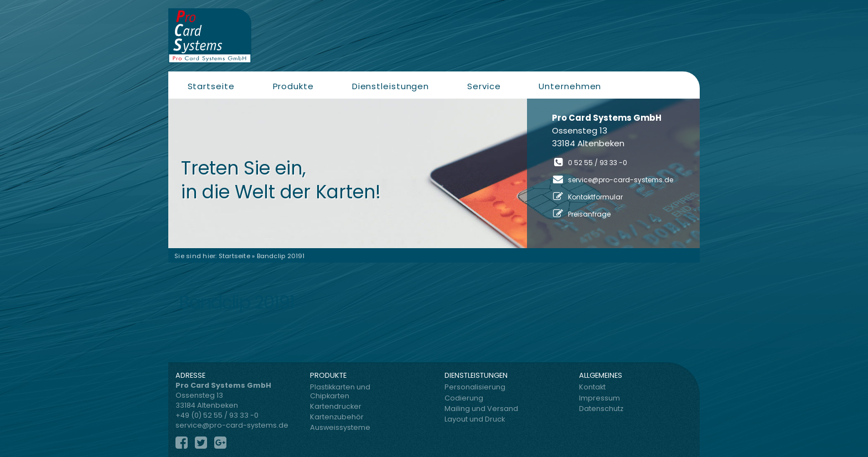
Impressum (600, 398)
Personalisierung (475, 387)
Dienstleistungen (391, 86)
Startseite (211, 86)
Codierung (464, 398)
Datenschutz (601, 409)
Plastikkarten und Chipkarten (340, 391)
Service (484, 86)
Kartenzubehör (337, 417)
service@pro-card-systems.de (621, 180)
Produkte (293, 86)
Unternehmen (570, 86)
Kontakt (592, 387)
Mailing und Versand (481, 409)
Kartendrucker (336, 406)
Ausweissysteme (340, 427)
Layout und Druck (475, 419)
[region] (434, 173)
